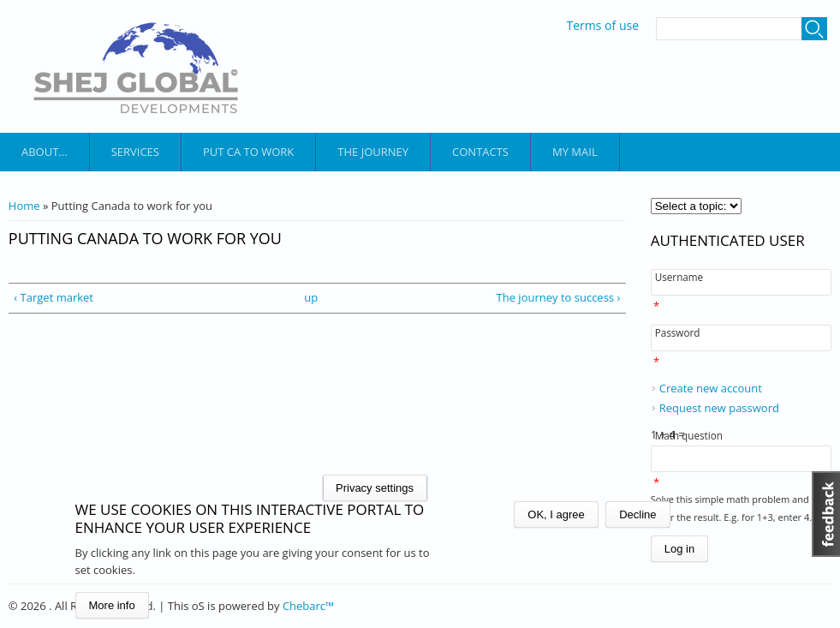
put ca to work (248, 152)
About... (45, 152)
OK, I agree (556, 514)
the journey (373, 152)
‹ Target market (54, 297)
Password (678, 332)
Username (679, 277)
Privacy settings (375, 488)
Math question (689, 435)
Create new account (711, 388)
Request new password (719, 408)
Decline (637, 514)
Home (24, 206)
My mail (575, 152)
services (135, 152)
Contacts (480, 152)
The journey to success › (559, 297)
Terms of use (603, 26)
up (311, 297)
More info (112, 605)
